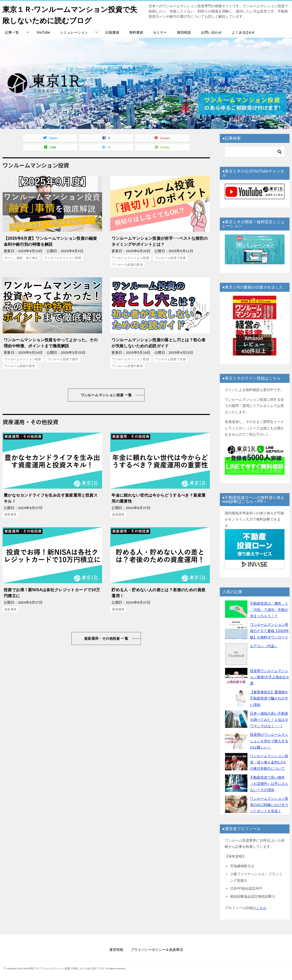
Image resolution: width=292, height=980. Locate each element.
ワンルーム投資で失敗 (171, 258)
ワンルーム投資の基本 (127, 265)
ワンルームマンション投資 (63, 258)
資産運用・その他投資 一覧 (106, 638)
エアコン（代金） (264, 646)
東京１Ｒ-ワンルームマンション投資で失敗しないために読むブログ (72, 14)
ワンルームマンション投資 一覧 (106, 395)
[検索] (255, 152)
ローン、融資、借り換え (21, 258)
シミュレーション (74, 32)
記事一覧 (12, 32)
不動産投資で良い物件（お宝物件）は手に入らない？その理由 (269, 784)
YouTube (43, 32)
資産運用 (10, 515)
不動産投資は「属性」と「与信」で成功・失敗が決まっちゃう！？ (269, 610)
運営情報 (116, 950)
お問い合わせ (211, 32)
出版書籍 (112, 32)
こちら (261, 908)
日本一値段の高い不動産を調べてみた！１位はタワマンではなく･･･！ (269, 720)
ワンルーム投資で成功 (63, 359)
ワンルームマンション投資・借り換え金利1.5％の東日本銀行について (269, 762)
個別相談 (184, 32)
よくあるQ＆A (243, 32)
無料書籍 (136, 32)
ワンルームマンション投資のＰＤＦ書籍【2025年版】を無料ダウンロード (269, 631)
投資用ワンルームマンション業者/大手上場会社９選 (270, 677)
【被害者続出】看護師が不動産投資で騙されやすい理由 (269, 698)
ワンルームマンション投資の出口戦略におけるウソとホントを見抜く (269, 805)
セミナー (160, 32)
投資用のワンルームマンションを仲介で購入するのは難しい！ (269, 741)
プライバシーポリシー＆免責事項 (157, 950)
